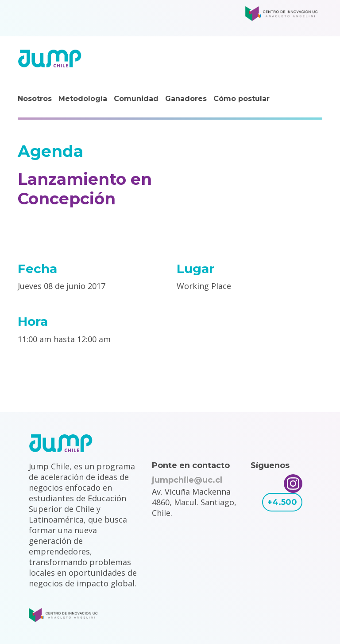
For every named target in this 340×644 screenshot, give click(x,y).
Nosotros (35, 99)
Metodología (83, 99)
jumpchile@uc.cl (187, 480)
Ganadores (186, 99)
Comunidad (136, 99)
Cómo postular (241, 99)
